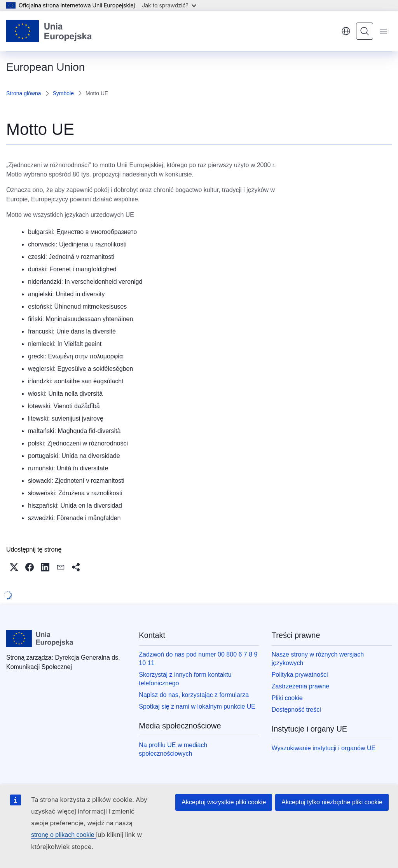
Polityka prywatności (300, 675)
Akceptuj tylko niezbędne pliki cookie (332, 802)
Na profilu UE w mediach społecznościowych (173, 749)
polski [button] (346, 31)
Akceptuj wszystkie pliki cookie (224, 802)
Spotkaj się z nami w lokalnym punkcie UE (197, 706)
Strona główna (24, 93)
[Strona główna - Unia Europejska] (49, 31)
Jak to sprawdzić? (169, 5)
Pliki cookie (287, 698)
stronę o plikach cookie (64, 835)
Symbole (63, 93)
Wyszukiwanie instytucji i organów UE (324, 748)
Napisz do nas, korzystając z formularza (194, 695)
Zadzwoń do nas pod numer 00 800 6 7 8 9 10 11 (198, 659)
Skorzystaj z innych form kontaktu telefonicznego (185, 679)
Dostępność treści (296, 710)
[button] (14, 567)
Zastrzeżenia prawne (301, 686)
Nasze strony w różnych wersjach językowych (318, 659)
